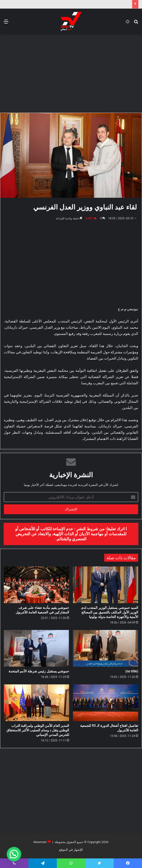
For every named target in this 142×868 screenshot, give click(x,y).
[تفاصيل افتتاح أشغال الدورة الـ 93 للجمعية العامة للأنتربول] (106, 703)
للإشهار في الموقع (71, 850)
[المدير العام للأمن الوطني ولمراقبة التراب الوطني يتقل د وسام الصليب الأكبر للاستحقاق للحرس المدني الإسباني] (36, 703)
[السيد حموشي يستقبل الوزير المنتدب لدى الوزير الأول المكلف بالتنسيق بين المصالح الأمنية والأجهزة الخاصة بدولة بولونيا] (106, 585)
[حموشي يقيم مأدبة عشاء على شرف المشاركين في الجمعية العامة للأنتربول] (36, 585)
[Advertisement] (69, 73)
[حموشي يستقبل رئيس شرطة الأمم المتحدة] (36, 648)
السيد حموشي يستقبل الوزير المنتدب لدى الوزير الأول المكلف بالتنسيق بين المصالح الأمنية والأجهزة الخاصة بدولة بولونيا (110, 612)
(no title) (132, 671)
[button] (14, 854)
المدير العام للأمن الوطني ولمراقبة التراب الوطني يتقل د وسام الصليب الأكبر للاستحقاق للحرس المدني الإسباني (38, 730)
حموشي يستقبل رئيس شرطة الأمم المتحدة (39, 671)
